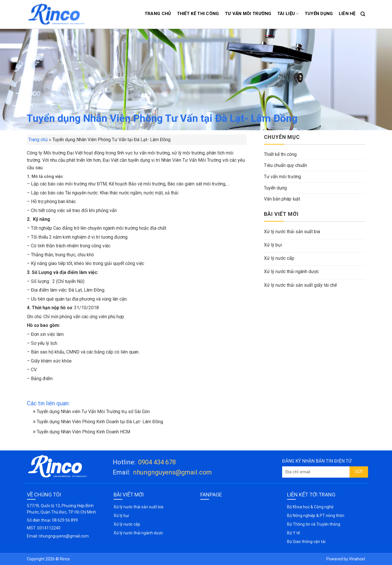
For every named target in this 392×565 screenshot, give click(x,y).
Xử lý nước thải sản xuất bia (292, 232)
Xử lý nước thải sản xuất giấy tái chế (300, 285)
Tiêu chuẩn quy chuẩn (285, 165)
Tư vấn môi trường (248, 14)
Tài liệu (288, 14)
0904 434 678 (157, 462)
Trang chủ (158, 14)
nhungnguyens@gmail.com (172, 472)
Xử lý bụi (273, 245)
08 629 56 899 (65, 520)
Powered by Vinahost (346, 559)
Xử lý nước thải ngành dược (291, 272)
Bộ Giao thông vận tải (306, 542)
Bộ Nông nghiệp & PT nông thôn (316, 516)
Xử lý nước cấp (279, 258)
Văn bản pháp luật (282, 199)
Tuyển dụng (319, 14)
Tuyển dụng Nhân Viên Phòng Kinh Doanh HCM (82, 432)
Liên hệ (347, 14)
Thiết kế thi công (198, 14)
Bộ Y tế (293, 533)
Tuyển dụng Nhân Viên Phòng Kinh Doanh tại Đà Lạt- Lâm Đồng (98, 422)
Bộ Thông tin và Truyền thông (314, 524)
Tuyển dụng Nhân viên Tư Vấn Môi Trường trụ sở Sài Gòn (91, 412)
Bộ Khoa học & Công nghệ (310, 507)
